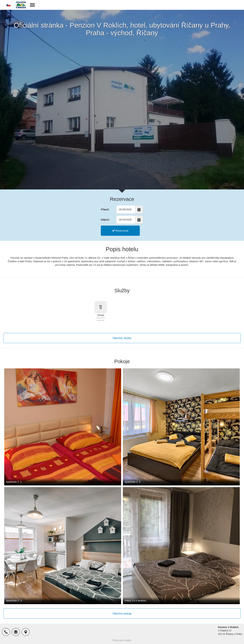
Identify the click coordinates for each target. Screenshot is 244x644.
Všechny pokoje (122, 614)
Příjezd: (105, 209)
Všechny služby (122, 338)
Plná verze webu (122, 640)
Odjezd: (105, 220)
